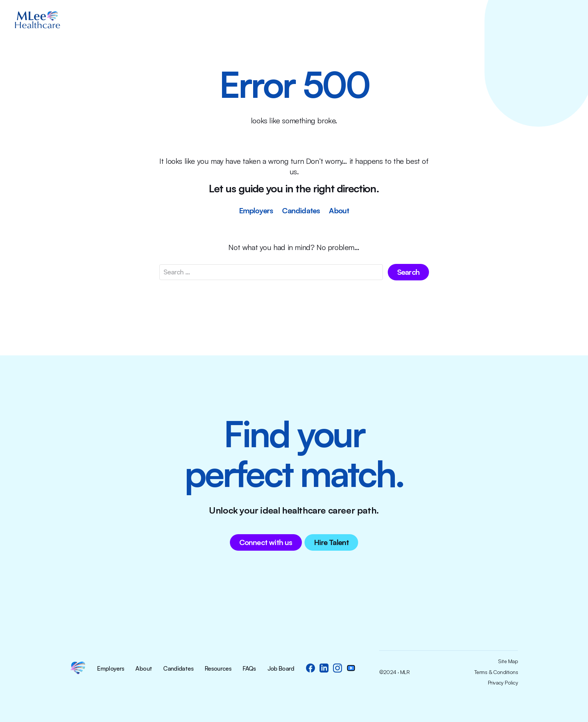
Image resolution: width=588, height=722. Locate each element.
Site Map (508, 661)
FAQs (249, 669)
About (339, 210)
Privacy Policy (503, 683)
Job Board (281, 669)
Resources (218, 669)
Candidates (301, 210)
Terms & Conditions (496, 672)
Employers (256, 210)
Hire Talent (331, 542)
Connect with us (266, 542)
